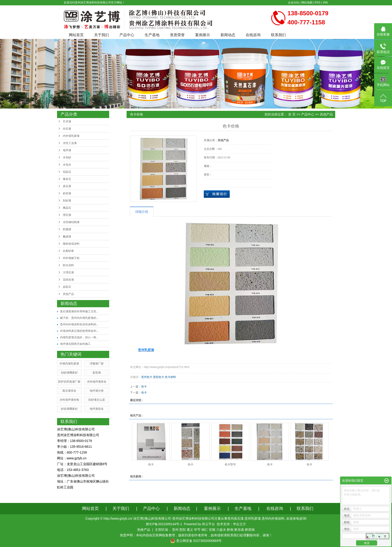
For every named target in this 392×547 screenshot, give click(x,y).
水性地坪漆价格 (69, 400)
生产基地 (152, 35)
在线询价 (217, 194)
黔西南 (250, 530)
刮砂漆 (67, 201)
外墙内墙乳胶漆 (69, 364)
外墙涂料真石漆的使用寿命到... (79, 331)
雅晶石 (67, 208)
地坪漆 (67, 150)
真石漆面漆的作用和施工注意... (79, 311)
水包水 (67, 165)
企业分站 (293, 3)
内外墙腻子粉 (71, 258)
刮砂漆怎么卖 (97, 400)
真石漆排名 (69, 391)
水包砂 (67, 157)
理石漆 (67, 215)
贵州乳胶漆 (253, 518)
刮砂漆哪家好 (69, 373)
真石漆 (67, 186)
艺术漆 (67, 122)
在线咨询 (253, 35)
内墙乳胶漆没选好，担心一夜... (79, 337)
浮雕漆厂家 (97, 364)
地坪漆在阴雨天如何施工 (75, 344)
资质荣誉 (177, 35)
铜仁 (205, 530)
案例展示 (203, 35)
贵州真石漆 (236, 518)
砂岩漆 (67, 193)
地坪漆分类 (97, 391)
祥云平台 (208, 524)
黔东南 (239, 530)
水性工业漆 (70, 143)
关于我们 (102, 35)
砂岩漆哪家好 (69, 409)
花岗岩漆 (68, 280)
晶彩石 (67, 287)
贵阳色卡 (159, 377)
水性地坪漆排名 (97, 382)
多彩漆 (97, 373)
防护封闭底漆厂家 (69, 382)
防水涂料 (68, 265)
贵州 (175, 530)
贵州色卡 (147, 377)
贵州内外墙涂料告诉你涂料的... (79, 324)
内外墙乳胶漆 (71, 136)
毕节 (197, 530)
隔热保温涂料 (71, 244)
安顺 (212, 530)
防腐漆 (67, 229)
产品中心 (127, 35)
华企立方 (239, 524)
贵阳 (182, 530)
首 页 (292, 114)
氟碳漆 (67, 237)
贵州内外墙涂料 (273, 518)
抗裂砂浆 (68, 251)
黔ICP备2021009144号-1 (164, 524)
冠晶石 (67, 172)
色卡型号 (230, 464)
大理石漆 (68, 272)
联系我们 (278, 35)
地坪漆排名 (97, 409)
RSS (317, 3)
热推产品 (144, 530)
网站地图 (307, 3)
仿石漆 (67, 129)
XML (326, 3)
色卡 (144, 387)
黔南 (230, 530)
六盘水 (221, 530)
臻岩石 (67, 179)
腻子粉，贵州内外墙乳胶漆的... (79, 318)
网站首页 (76, 35)
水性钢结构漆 (71, 222)
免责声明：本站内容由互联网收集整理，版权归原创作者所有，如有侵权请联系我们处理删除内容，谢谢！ (196, 535)
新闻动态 (228, 35)
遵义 (190, 530)
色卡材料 (170, 377)
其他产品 (68, 294)
